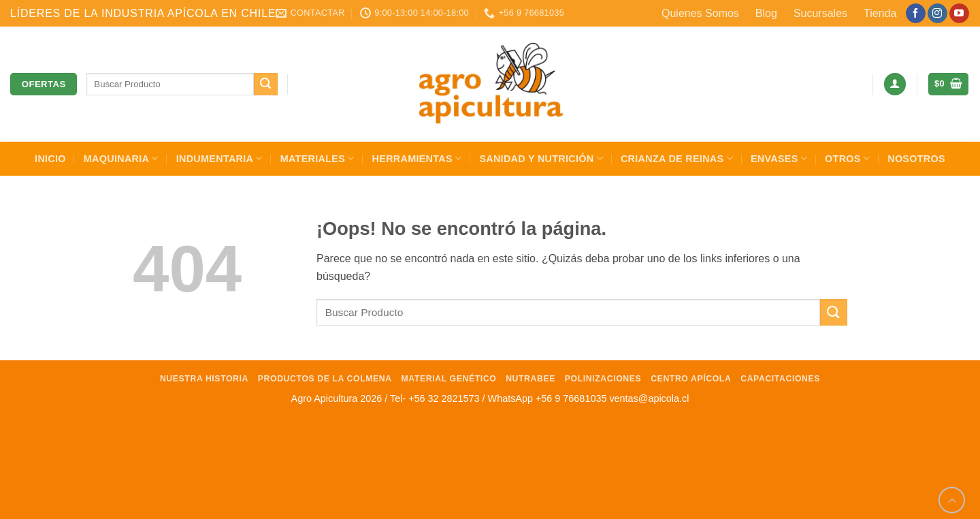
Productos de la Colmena (325, 379)
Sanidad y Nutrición (541, 158)
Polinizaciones (603, 379)
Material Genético (449, 379)
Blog (766, 13)
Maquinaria (121, 158)
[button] (895, 84)
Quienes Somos (700, 13)
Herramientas (417, 158)
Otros (847, 158)
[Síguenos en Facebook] (916, 14)
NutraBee (530, 379)
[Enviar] (265, 84)
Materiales (317, 158)
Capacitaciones (780, 379)
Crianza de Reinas (677, 158)
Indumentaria (219, 158)
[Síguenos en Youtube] (959, 14)
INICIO (50, 159)
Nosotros (916, 159)
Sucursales (820, 13)
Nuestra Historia (204, 379)
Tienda (880, 13)
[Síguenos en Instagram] (937, 14)
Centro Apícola (691, 379)
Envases (779, 158)
